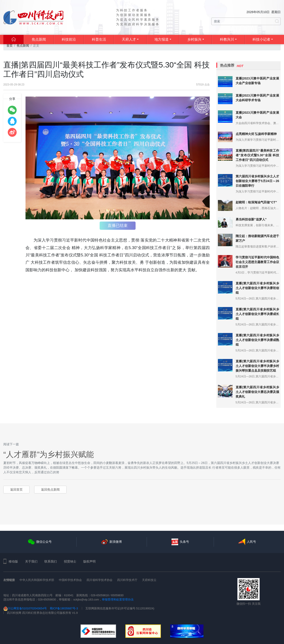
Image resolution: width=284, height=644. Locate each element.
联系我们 (51, 561)
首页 (10, 46)
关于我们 (31, 561)
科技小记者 (261, 39)
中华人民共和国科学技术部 (37, 580)
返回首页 (16, 489)
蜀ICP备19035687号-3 (64, 608)
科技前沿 (69, 39)
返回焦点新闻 (50, 489)
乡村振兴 (194, 39)
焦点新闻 (39, 39)
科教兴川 (227, 39)
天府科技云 (149, 580)
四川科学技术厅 (127, 580)
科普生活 (99, 39)
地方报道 (162, 39)
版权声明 (89, 561)
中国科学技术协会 (70, 580)
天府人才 (129, 39)
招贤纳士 (70, 561)
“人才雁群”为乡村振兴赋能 (49, 454)
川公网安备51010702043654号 (25, 608)
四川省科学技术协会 (100, 580)
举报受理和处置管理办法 (118, 600)
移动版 (11, 562)
